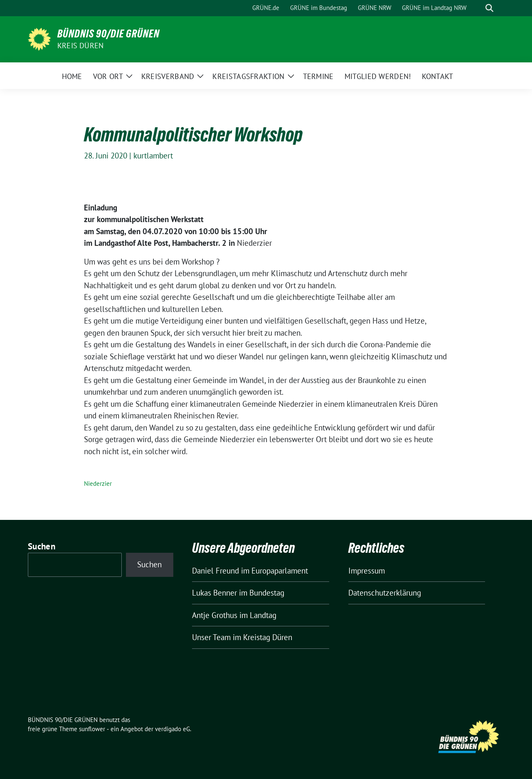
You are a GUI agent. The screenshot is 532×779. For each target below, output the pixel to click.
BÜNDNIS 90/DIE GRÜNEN (108, 34)
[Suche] (478, 8)
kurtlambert (153, 156)
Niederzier (98, 483)
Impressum (367, 571)
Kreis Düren (80, 46)
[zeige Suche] (489, 8)
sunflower (92, 729)
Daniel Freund (216, 571)
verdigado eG (172, 729)
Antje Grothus (215, 615)
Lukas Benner (214, 593)
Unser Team (211, 637)
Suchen (42, 546)
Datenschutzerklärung (385, 593)
